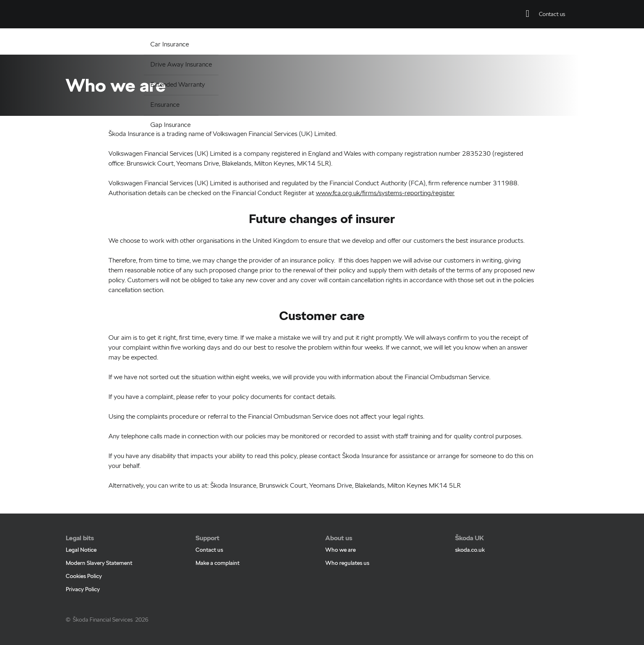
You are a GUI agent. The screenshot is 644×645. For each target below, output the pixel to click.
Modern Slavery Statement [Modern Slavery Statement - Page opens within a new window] (99, 554)
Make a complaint (217, 554)
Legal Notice (81, 541)
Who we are (340, 541)
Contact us (209, 541)
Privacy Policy (83, 580)
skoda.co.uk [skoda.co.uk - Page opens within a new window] (470, 541)
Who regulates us (347, 554)
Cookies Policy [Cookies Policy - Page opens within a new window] (84, 567)
